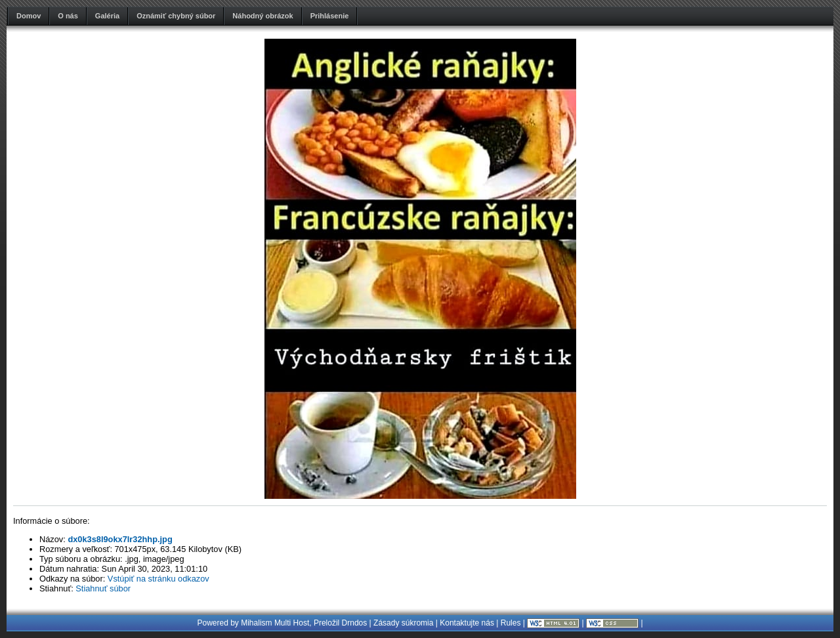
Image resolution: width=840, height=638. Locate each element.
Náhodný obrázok (262, 16)
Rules (511, 623)
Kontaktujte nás (467, 623)
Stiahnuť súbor (103, 588)
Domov (29, 16)
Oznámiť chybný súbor (176, 16)
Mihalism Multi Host (275, 623)
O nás (68, 16)
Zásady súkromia (403, 623)
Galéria (107, 16)
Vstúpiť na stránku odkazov (158, 579)
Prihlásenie (330, 16)
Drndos (355, 623)
